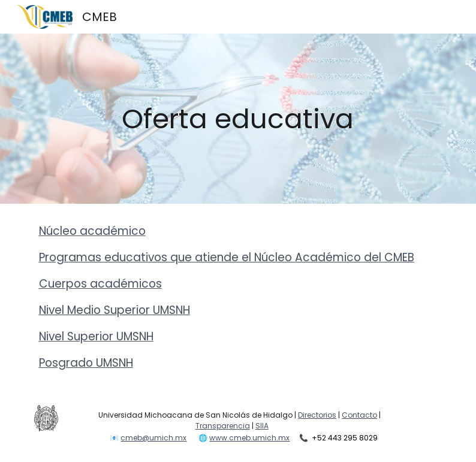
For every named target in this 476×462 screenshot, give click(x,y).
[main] (238, 119)
